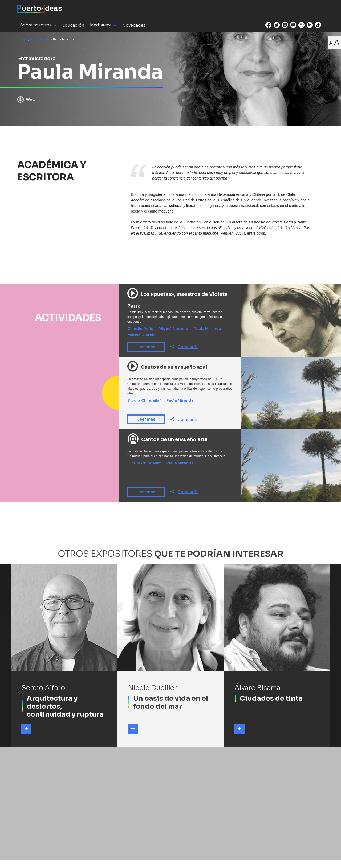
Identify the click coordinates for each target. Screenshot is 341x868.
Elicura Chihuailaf (144, 400)
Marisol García (141, 335)
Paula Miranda (207, 329)
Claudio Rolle (140, 329)
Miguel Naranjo (173, 329)
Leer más (146, 347)
